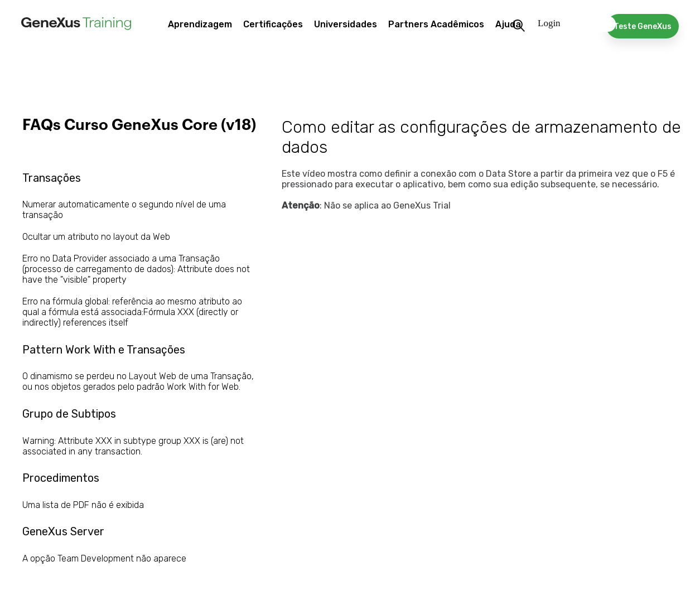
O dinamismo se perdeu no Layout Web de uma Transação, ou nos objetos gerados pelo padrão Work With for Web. (138, 381)
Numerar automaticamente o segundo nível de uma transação (124, 210)
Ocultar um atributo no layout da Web (96, 237)
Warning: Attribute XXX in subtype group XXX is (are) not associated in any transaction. (133, 446)
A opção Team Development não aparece (104, 558)
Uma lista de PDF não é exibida (83, 505)
